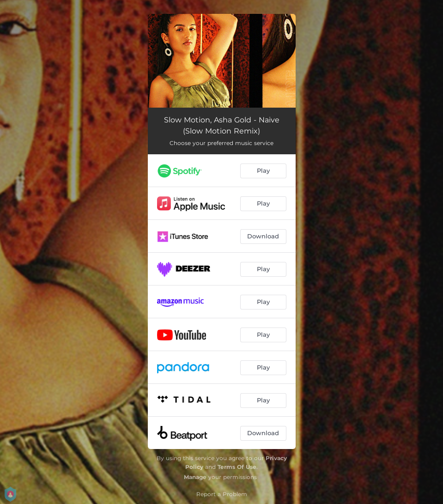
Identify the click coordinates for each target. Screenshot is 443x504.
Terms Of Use (237, 467)
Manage (195, 477)
